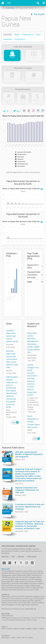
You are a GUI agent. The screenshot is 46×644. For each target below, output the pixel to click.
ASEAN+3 (17, 629)
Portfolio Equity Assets (12, 79)
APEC (3, 629)
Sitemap (21, 556)
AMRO (42, 629)
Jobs (13, 556)
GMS (19, 638)
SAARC (35, 629)
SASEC (31, 638)
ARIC (9, 3)
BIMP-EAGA (5, 638)
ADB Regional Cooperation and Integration (16, 618)
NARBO (29, 629)
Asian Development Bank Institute (14, 620)
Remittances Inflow (37, 101)
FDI (34, 58)
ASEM (22, 629)
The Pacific (38, 14)
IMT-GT (25, 638)
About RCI (5, 556)
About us (6, 569)
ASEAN (9, 629)
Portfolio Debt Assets (34, 79)
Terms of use (32, 556)
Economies (10, 8)
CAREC (13, 638)
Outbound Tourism (23, 101)
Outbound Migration (9, 101)
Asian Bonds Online (38, 618)
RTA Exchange (32, 620)
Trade (12, 58)
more (15, 422)
